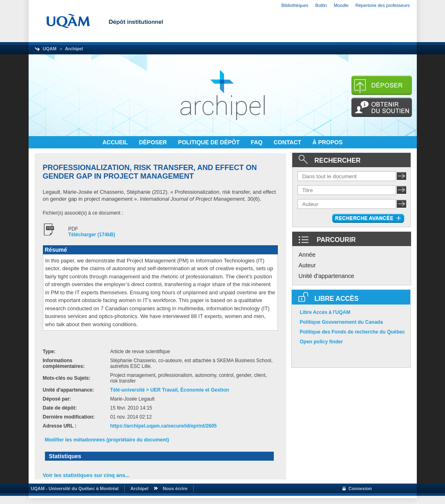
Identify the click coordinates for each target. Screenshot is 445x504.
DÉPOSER (154, 142)
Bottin (321, 5)
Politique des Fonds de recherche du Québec (352, 332)
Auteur (307, 265)
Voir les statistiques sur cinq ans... (86, 475)
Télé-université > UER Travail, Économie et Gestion (170, 390)
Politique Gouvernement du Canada (341, 322)
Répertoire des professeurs (383, 5)
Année (307, 255)
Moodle (341, 5)
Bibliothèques (295, 5)
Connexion (360, 488)
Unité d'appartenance (326, 276)
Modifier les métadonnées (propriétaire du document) (107, 440)
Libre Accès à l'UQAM (325, 312)
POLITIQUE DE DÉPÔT (210, 142)
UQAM (50, 49)
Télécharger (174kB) (92, 235)
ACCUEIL (116, 142)
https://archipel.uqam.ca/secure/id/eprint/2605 (164, 426)
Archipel (74, 49)
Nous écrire (175, 488)
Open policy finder (321, 342)
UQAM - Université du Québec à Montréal (74, 488)
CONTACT (288, 142)
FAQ (258, 142)
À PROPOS (327, 142)
